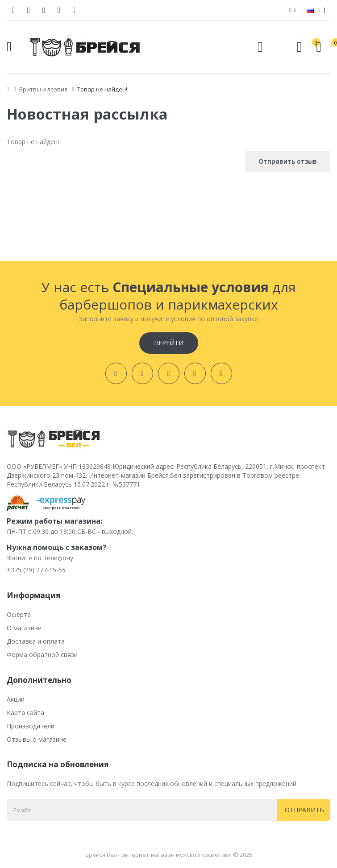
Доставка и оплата (36, 641)
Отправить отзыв (288, 161)
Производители (31, 726)
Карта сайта (25, 713)
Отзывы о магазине (37, 739)
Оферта (19, 614)
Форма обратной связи (42, 655)
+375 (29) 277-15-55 (36, 570)
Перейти (169, 343)
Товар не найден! (102, 89)
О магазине (24, 628)
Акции (16, 699)
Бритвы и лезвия (43, 89)
